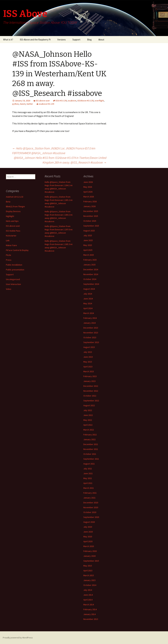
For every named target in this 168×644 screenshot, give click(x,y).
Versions (62, 40)
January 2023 (89, 381)
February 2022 (90, 435)
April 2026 (88, 192)
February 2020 (90, 551)
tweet (23, 104)
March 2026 (89, 197)
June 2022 (88, 415)
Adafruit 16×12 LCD (15, 197)
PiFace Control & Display (17, 250)
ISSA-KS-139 (61, 101)
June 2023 (88, 357)
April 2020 (88, 541)
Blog (89, 40)
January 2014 (89, 614)
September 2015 (91, 561)
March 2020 (89, 546)
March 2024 (89, 313)
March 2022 (89, 430)
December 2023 (91, 328)
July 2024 (88, 294)
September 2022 (91, 401)
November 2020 (91, 507)
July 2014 (88, 590)
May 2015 (88, 566)
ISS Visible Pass (13, 231)
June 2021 (88, 473)
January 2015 (89, 580)
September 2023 (91, 342)
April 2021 (88, 483)
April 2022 (88, 425)
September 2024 (91, 284)
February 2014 (90, 609)
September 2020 (91, 517)
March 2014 (89, 605)
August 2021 (89, 464)
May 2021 (88, 478)
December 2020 (91, 503)
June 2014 (88, 595)
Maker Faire (11, 245)
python (15, 104)
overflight (99, 101)
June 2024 (88, 299)
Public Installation (14, 265)
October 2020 (90, 512)
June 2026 (88, 182)
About (101, 40)
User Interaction (13, 284)
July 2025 (88, 235)
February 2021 (90, 493)
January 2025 (89, 265)
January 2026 (89, 206)
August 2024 (89, 289)
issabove (72, 101)
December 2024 (91, 269)
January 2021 (89, 498)
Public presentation (15, 270)
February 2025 (90, 260)
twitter (30, 104)
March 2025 (89, 255)
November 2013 (91, 619)
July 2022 (88, 410)
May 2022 (88, 420)
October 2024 (90, 279)
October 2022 (90, 396)
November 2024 (91, 274)
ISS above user (43, 101)
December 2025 (91, 211)
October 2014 (90, 585)
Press (9, 260)
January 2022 (89, 439)
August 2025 (89, 231)
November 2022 (91, 391)
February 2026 (90, 201)
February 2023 (90, 376)
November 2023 (91, 333)
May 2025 (88, 245)
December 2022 (91, 386)
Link (8, 240)
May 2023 (88, 362)
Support (76, 40)
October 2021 (90, 454)
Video (9, 289)
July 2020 (88, 527)
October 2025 (90, 221)
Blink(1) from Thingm (15, 206)
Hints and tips (12, 221)
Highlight (10, 216)
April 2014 (88, 600)
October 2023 (90, 337)
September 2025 (91, 226)
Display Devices (13, 211)
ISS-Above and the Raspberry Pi (35, 40)
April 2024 (88, 308)
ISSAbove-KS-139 (85, 101)
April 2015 (88, 571)
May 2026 (88, 187)
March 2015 (89, 575)
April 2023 (88, 367)
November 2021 (91, 449)
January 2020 (89, 556)
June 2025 (88, 240)
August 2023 (89, 347)
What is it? (8, 40)
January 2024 (89, 323)
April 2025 (88, 250)
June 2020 (88, 532)
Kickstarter (11, 236)
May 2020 (88, 537)
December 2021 (91, 444)
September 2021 (91, 459)
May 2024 (88, 303)
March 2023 (89, 371)
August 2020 (89, 522)
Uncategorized (13, 279)
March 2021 (89, 488)
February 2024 (90, 318)
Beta (8, 202)
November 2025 (91, 216)
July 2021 (88, 469)
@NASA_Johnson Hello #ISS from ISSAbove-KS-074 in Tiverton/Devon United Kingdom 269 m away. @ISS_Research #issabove (60, 160)
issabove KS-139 (46, 104)
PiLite (9, 255)
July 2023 (88, 352)
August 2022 (89, 405)
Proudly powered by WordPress (18, 638)
